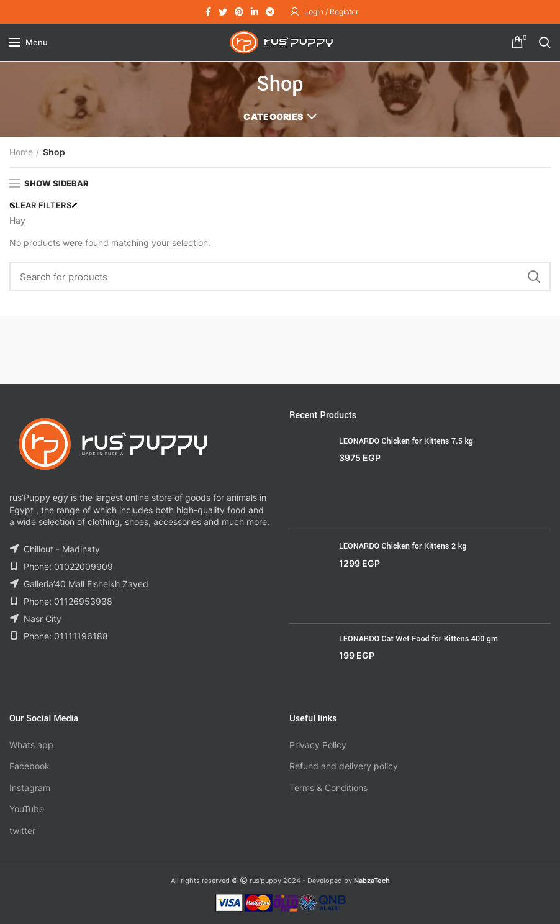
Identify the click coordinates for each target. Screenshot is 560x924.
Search (534, 277)
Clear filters (40, 205)
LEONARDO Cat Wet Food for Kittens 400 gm (418, 639)
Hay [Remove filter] (17, 220)
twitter (22, 830)
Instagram (30, 788)
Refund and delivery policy (344, 766)
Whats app (31, 745)
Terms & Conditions (328, 788)
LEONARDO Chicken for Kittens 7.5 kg (406, 441)
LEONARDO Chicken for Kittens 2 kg (403, 546)
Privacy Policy (318, 745)
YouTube (27, 809)
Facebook (29, 766)
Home (21, 152)
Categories (273, 117)
